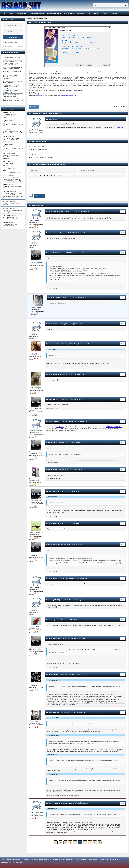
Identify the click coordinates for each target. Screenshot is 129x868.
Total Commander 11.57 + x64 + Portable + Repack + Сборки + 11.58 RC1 (13, 100)
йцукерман (57, 620)
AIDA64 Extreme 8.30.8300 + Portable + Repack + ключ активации (12, 87)
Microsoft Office (69, 13)
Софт (4, 13)
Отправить (40, 196)
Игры (89, 13)
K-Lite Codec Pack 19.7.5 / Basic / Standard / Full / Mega (13, 96)
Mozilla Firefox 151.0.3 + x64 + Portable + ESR (12, 58)
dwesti (55, 374)
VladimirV (56, 578)
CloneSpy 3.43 (35, 155)
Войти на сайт (13, 37)
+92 (34, 107)
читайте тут (119, 127)
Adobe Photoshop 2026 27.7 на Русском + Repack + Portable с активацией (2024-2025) (12, 63)
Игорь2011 (56, 421)
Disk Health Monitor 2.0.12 (38, 147)
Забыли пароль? (8, 46)
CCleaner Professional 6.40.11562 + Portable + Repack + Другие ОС (12, 77)
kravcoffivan (57, 344)
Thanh (55, 324)
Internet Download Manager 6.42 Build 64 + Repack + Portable (13, 68)
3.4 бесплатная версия (68, 96)
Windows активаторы (54, 13)
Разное (96, 13)
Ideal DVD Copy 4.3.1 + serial (39, 149)
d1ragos (56, 470)
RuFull (55, 253)
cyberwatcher (57, 212)
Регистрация (20, 46)
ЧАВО (104, 13)
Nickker (55, 712)
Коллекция (80, 13)
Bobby (55, 523)
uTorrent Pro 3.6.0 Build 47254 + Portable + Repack (13, 91)
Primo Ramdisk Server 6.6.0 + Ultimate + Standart (44, 157)
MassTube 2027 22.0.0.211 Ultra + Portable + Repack (13, 82)
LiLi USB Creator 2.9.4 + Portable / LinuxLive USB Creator (47, 152)
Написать (114, 13)
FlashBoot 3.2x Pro (41, 96)
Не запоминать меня (11, 43)
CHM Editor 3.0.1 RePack (114, 427)
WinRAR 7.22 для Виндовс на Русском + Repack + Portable (12, 72)
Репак (11, 13)
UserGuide (60, 427)
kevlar (57, 298)
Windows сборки (21, 13)
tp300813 (56, 600)
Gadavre (56, 675)
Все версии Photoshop (37, 13)
